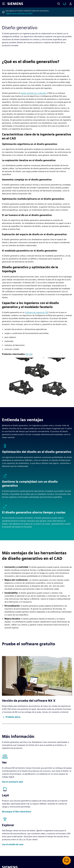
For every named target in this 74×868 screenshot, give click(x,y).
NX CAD (29, 354)
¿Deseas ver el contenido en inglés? (19, 13)
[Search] (62, 4)
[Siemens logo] (15, 4)
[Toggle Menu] (4, 4)
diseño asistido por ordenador (34, 93)
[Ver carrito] (66, 4)
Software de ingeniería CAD (37, 312)
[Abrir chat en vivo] (67, 861)
